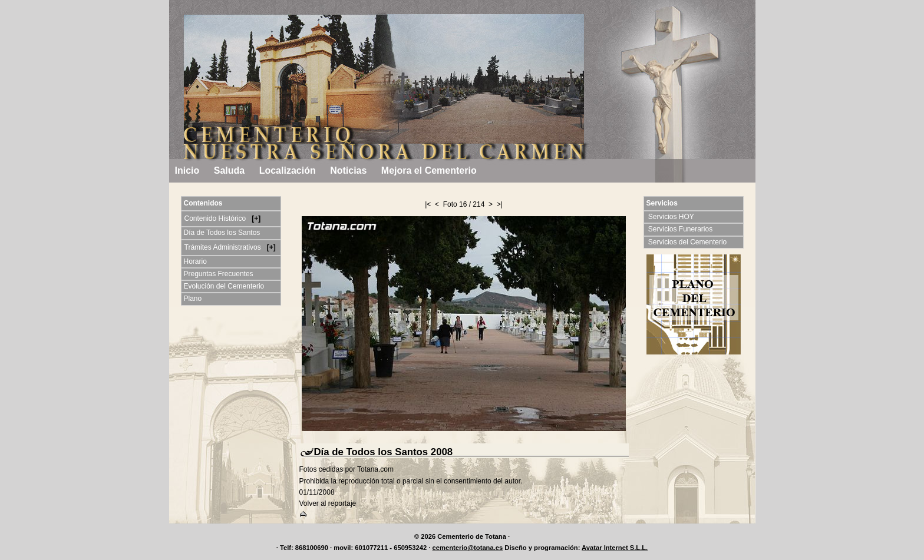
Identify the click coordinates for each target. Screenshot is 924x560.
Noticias (348, 170)
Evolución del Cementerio (224, 286)
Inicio (187, 170)
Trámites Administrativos (224, 247)
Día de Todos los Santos (222, 233)
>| (500, 204)
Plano (193, 299)
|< (428, 204)
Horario (195, 261)
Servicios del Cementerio (689, 242)
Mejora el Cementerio (429, 170)
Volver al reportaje (328, 503)
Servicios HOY (672, 217)
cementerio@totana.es (468, 548)
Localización (288, 170)
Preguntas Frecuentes (219, 274)
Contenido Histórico (216, 218)
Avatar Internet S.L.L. (615, 548)
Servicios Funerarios (682, 229)
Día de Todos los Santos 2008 (384, 452)
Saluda (229, 170)
